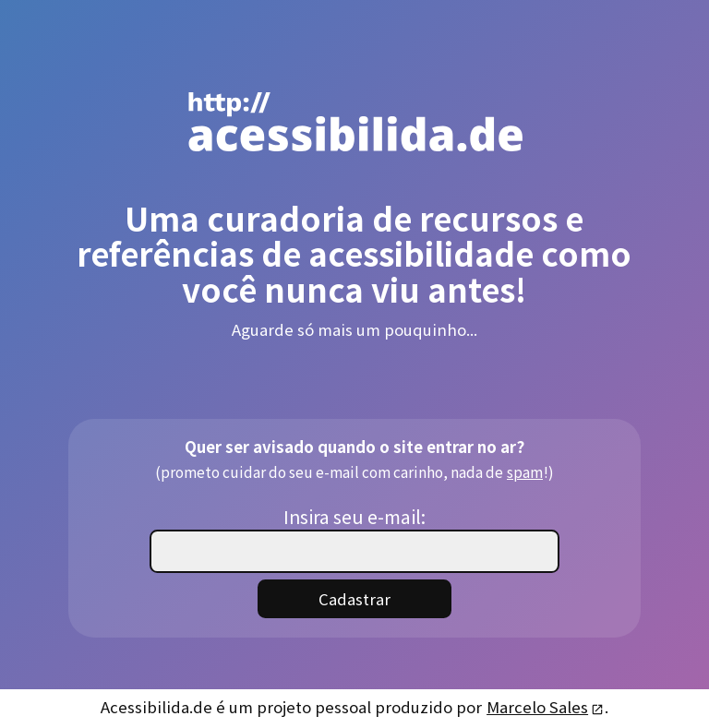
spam (524, 471)
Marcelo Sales (545, 706)
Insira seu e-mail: (354, 516)
